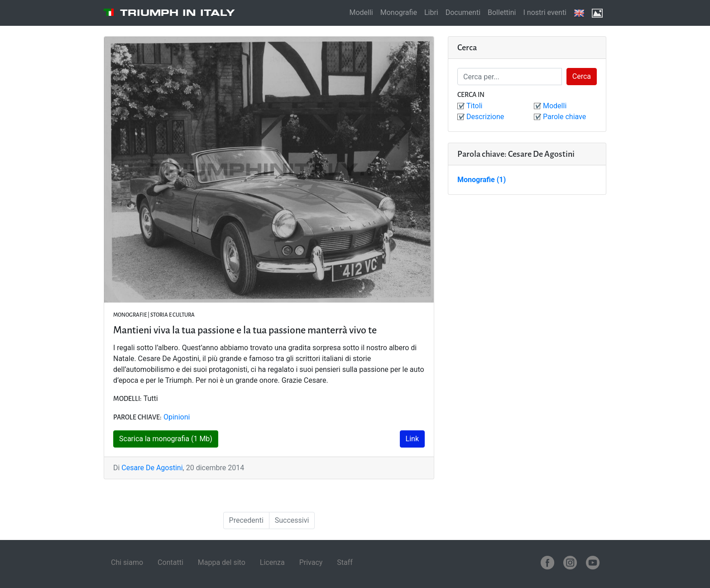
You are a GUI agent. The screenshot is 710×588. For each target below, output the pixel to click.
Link (412, 439)
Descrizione (485, 117)
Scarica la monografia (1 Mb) (166, 439)
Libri (431, 12)
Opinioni (177, 417)
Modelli (361, 12)
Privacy (311, 562)
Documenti (463, 12)
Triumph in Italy (177, 13)
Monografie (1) (482, 180)
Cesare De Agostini (152, 468)
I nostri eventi (545, 12)
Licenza (272, 562)
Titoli (474, 106)
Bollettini (502, 12)
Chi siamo (127, 562)
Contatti (170, 562)
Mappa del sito (222, 562)
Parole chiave (564, 117)
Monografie (399, 12)
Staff (345, 562)
